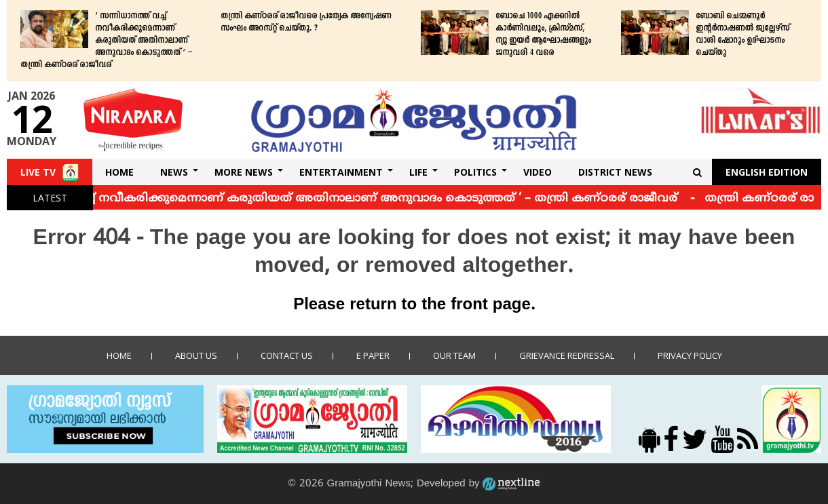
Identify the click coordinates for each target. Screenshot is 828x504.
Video (538, 172)
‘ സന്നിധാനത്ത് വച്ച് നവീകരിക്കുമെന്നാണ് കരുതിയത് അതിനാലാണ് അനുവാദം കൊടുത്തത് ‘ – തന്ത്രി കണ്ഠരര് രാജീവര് (106, 41)
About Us (196, 355)
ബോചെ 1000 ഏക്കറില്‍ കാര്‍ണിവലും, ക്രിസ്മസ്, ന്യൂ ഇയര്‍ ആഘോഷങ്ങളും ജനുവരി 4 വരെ (543, 35)
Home (119, 172)
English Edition (767, 172)
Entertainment (341, 172)
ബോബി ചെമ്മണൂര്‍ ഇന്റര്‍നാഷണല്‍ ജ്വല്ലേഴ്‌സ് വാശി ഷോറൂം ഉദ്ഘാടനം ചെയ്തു (742, 35)
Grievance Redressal (567, 355)
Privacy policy (690, 355)
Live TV (38, 172)
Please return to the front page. (414, 305)
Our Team (454, 355)
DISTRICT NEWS (615, 172)
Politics (475, 172)
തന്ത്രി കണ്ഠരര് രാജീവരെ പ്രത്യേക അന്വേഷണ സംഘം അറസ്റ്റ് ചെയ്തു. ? (306, 22)
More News (244, 172)
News (174, 172)
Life (418, 172)
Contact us (287, 355)
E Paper (373, 355)
